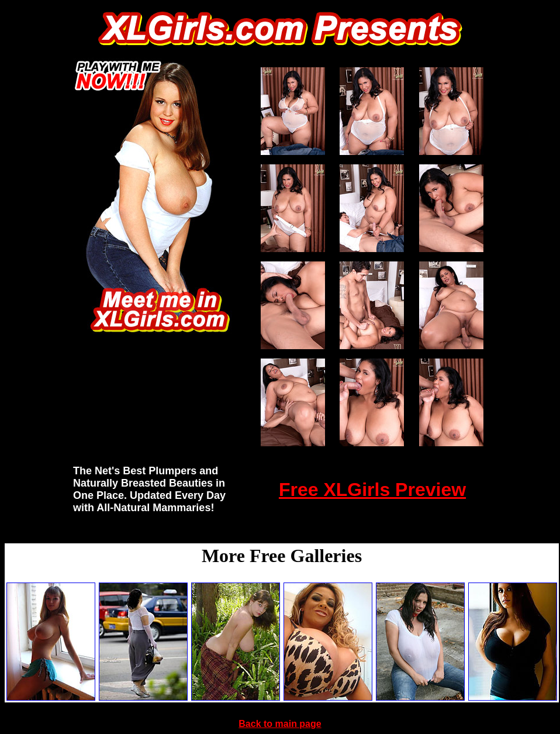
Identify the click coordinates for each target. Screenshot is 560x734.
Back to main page (280, 724)
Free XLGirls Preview (372, 490)
